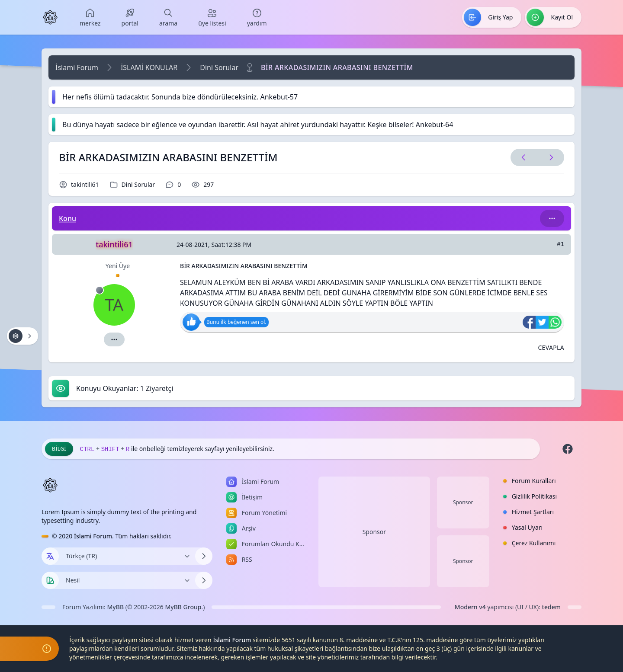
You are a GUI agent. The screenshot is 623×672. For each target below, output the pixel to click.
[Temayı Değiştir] (127, 580)
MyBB (116, 607)
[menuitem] (90, 17)
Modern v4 (470, 607)
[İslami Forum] (50, 17)
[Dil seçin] (50, 556)
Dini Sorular (219, 67)
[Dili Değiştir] (127, 556)
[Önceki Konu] (523, 157)
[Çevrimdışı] (100, 290)
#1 (560, 244)
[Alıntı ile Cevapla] (551, 348)
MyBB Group (183, 607)
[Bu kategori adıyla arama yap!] (552, 218)
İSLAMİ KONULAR (149, 67)
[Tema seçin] (50, 580)
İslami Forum (77, 67)
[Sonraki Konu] (549, 157)
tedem (551, 607)
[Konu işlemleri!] (22, 336)
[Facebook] (568, 449)
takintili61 (85, 184)
